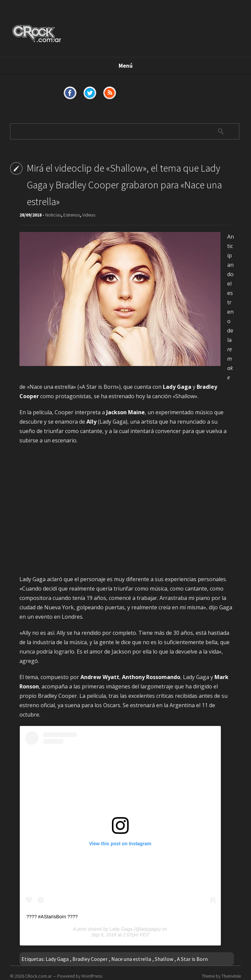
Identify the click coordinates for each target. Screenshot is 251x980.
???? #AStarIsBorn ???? (52, 917)
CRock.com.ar (38, 976)
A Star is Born (192, 959)
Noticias (53, 215)
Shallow (164, 959)
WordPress (92, 976)
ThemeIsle (231, 976)
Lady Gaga (121, 929)
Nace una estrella (131, 959)
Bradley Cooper (90, 959)
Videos (89, 215)
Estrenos (72, 215)
